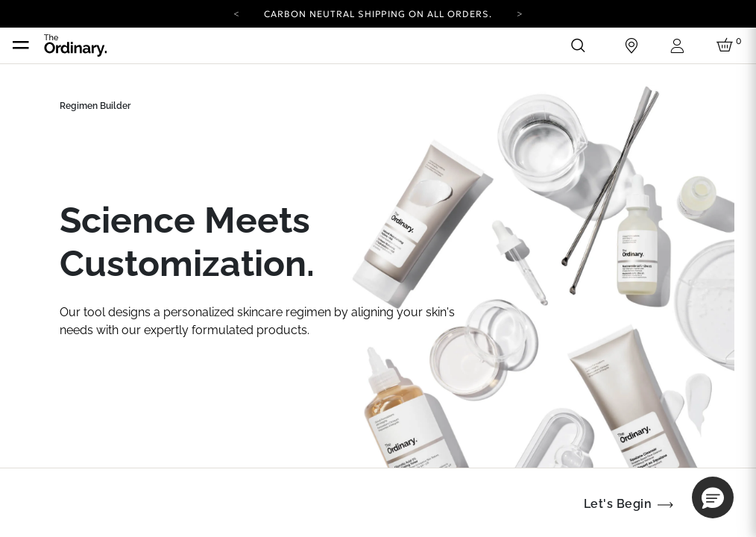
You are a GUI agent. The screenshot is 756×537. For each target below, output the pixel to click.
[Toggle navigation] (21, 45)
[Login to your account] (679, 46)
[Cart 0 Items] (727, 45)
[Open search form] (578, 45)
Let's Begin (618, 504)
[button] (713, 497)
